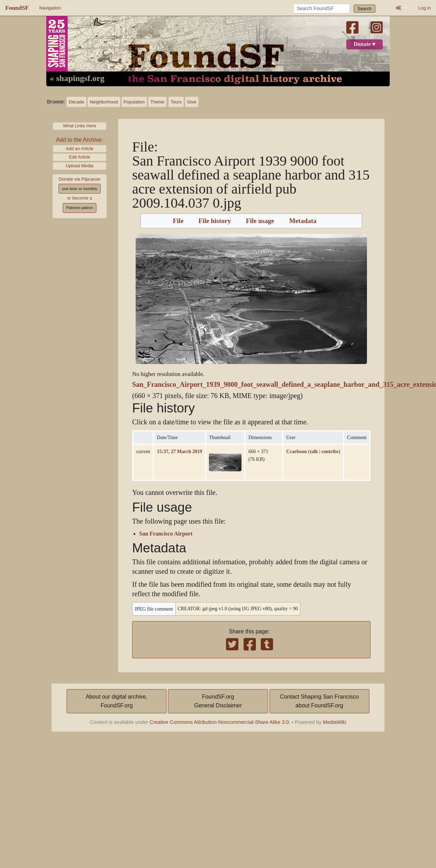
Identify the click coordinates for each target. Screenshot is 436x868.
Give (192, 102)
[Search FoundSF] (322, 8)
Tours (176, 102)
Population (134, 102)
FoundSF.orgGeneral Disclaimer (218, 701)
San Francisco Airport (166, 534)
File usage (260, 221)
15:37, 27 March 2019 (180, 451)
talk (314, 451)
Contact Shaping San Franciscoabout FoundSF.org (319, 701)
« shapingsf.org (77, 79)
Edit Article (80, 157)
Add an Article (80, 149)
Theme (157, 102)
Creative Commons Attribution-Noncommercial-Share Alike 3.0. (220, 722)
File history (214, 221)
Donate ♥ (365, 44)
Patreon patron (80, 208)
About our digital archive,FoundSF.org (117, 701)
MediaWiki (334, 722)
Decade (76, 102)
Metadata (303, 221)
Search (365, 9)
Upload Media (80, 166)
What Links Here (80, 126)
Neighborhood (104, 102)
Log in (425, 8)
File (178, 221)
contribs (330, 451)
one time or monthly (79, 189)
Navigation (50, 8)
